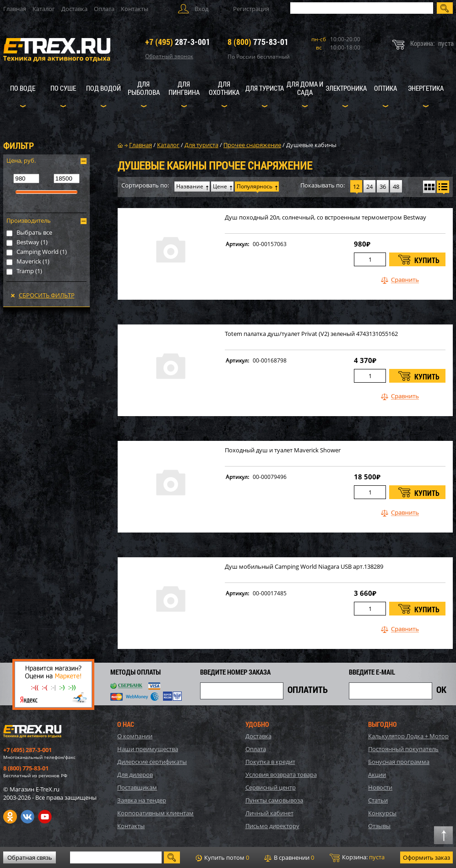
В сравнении (289, 857)
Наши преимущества (148, 749)
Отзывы (379, 826)
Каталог (44, 9)
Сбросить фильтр (47, 295)
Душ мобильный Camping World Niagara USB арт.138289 (304, 567)
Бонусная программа (399, 762)
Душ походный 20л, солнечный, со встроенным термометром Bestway (326, 217)
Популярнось (255, 186)
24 (369, 187)
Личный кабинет (269, 813)
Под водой (103, 88)
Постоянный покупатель (403, 749)
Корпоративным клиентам (155, 813)
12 (356, 187)
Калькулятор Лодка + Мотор (408, 736)
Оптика (385, 88)
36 (383, 187)
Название (190, 186)
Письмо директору (272, 826)
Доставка (74, 9)
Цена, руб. (21, 160)
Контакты (135, 9)
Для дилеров (135, 775)
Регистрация (251, 9)
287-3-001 (178, 42)
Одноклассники (10, 817)
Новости (380, 787)
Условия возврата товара (281, 775)
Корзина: (357, 857)
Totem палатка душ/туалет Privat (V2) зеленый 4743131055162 (311, 334)
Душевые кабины (311, 145)
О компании (135, 736)
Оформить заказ (426, 857)
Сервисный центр (271, 787)
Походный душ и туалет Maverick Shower (283, 450)
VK (27, 817)
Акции (377, 775)
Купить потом (222, 857)
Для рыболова (144, 88)
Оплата (104, 9)
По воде (23, 88)
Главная (15, 9)
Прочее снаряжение (252, 145)
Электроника (346, 88)
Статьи (378, 800)
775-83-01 (258, 42)
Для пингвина (184, 88)
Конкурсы (382, 813)
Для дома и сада (305, 88)
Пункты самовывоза (274, 800)
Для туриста (265, 88)
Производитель (29, 220)
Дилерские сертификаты (152, 762)
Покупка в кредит (270, 762)
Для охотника (224, 88)
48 (396, 187)
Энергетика (426, 88)
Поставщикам (137, 787)
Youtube (45, 817)
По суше (63, 88)
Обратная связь (30, 857)
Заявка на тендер (142, 800)
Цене (220, 186)
